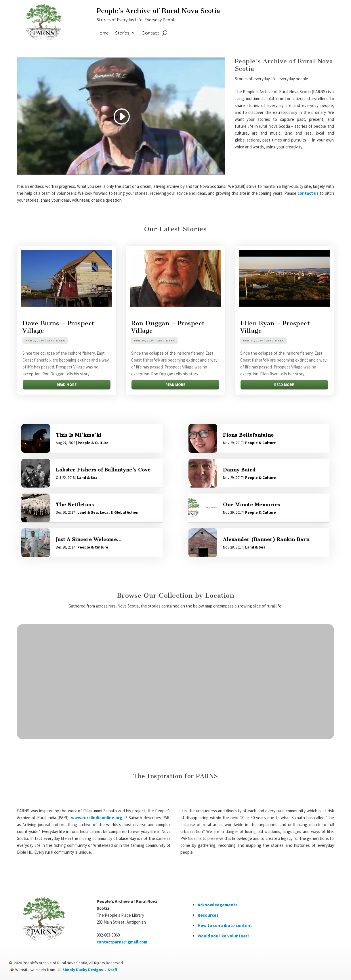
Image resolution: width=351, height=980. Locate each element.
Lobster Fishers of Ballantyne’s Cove (103, 470)
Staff (112, 970)
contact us (308, 193)
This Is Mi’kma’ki (79, 435)
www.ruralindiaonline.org (97, 818)
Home (103, 33)
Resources (208, 915)
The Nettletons (75, 505)
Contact (150, 33)
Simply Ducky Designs (83, 970)
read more (67, 385)
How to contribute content (225, 925)
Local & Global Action (119, 512)
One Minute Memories (252, 505)
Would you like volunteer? (224, 936)
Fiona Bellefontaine (248, 435)
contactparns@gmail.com (122, 942)
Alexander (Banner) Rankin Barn (266, 539)
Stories (122, 33)
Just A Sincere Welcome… (89, 539)
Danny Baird (239, 470)
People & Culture (93, 443)
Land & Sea (56, 340)
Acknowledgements (218, 905)
